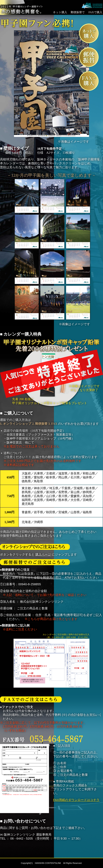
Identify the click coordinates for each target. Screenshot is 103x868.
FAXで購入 (95, 12)
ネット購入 (60, 12)
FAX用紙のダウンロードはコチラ (76, 800)
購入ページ (43, 554)
